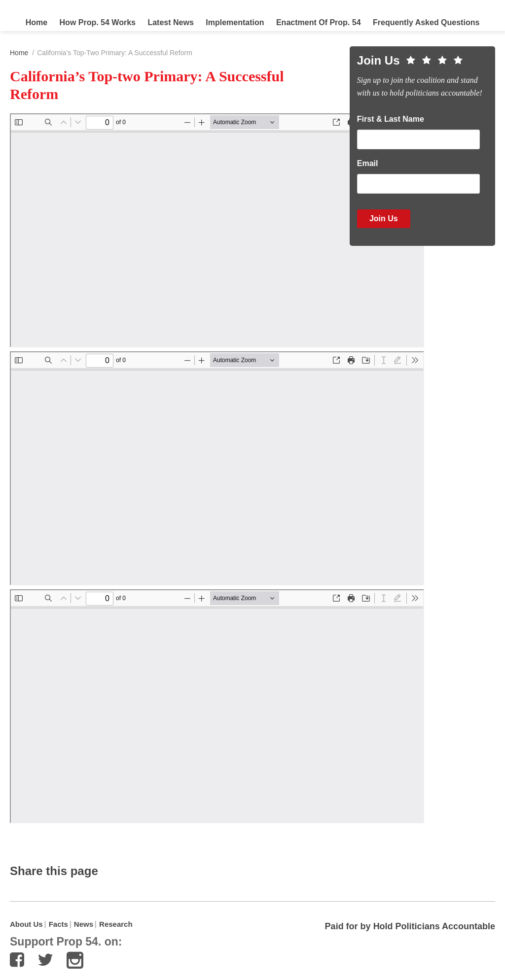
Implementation (235, 22)
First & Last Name (391, 119)
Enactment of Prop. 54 (319, 22)
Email (368, 163)
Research (116, 924)
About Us (26, 924)
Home (36, 22)
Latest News (170, 22)
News (84, 924)
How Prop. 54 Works (98, 22)
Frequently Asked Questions (426, 22)
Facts (58, 924)
